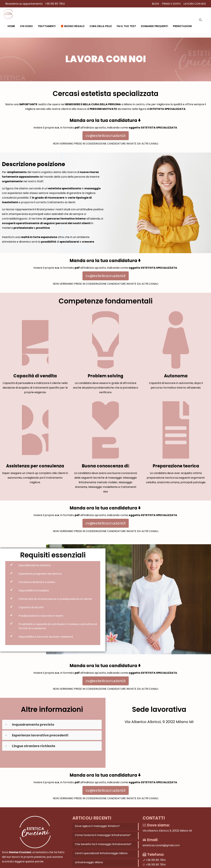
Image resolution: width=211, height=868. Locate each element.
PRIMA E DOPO (171, 4)
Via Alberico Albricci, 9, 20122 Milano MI (167, 838)
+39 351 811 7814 (55, 4)
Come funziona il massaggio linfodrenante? (103, 842)
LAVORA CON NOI (195, 4)
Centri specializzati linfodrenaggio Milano (101, 860)
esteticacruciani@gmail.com (161, 852)
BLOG (156, 4)
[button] (52, 732)
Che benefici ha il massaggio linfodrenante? (103, 851)
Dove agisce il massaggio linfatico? (97, 833)
